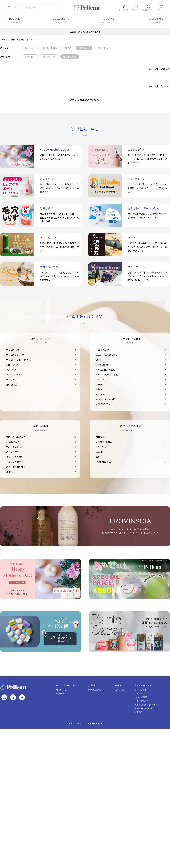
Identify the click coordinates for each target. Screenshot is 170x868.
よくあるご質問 (141, 697)
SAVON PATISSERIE (106, 355)
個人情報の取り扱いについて (147, 708)
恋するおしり (102, 394)
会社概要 (60, 693)
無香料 (10, 472)
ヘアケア (11, 379)
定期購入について (96, 690)
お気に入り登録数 (49, 48)
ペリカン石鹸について (67, 685)
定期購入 (100, 437)
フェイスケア (12, 365)
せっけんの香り (14, 462)
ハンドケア (11, 370)
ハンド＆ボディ (13, 375)
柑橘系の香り (13, 442)
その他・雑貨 (12, 384)
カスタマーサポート (144, 685)
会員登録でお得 (141, 701)
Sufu (98, 360)
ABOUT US (61, 690)
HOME (4, 40)
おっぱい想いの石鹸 (106, 399)
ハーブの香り (13, 452)
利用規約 (138, 712)
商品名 (68, 48)
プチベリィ (101, 384)
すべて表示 (30, 57)
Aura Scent (102, 365)
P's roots (101, 379)
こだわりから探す (17, 40)
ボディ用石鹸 (13, 350)
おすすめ (29, 48)
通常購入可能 (49, 57)
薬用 (98, 457)
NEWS (118, 685)
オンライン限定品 (104, 442)
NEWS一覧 (119, 690)
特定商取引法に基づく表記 (146, 705)
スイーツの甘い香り (16, 467)
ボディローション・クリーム (19, 360)
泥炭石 (99, 389)
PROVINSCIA (103, 350)
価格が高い (102, 48)
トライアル (32, 40)
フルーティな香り (15, 447)
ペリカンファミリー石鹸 (107, 375)
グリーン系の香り (15, 457)
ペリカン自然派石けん (107, 370)
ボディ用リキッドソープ (17, 355)
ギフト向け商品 (103, 462)
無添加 (99, 452)
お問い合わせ (140, 690)
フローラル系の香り (16, 437)
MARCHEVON (103, 404)
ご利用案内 (139, 693)
